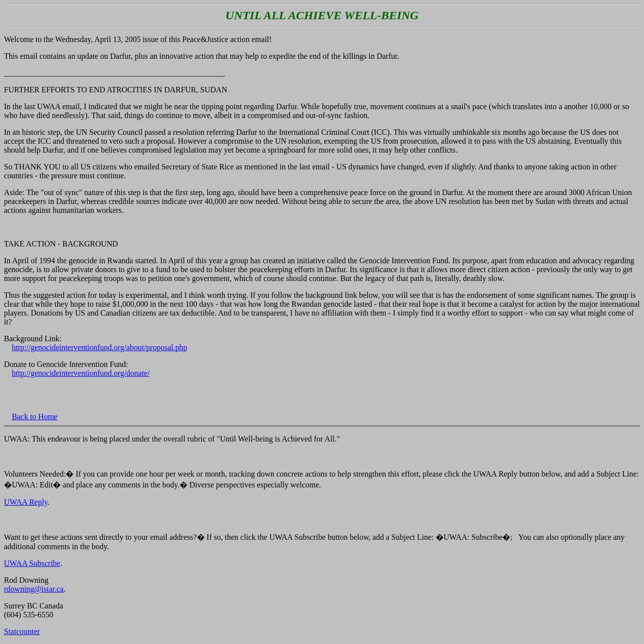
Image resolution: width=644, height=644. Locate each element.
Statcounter (22, 631)
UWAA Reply (26, 502)
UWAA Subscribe (32, 563)
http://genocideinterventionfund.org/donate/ (81, 373)
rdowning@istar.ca (34, 589)
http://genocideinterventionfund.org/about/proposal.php (99, 347)
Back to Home (35, 417)
